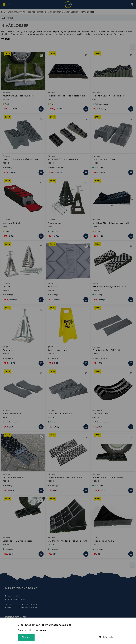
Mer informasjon (107, 637)
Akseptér (26, 637)
